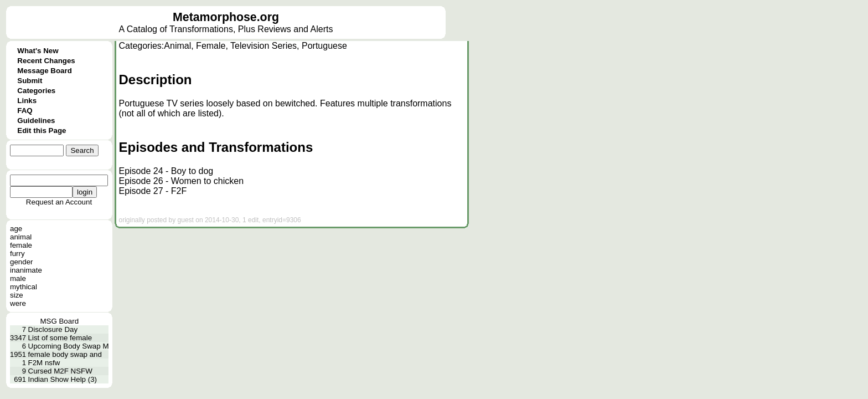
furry (17, 254)
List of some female (60, 338)
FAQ (25, 111)
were (18, 303)
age (16, 229)
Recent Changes (46, 61)
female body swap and (65, 354)
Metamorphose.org (226, 17)
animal (21, 237)
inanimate (26, 270)
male (18, 278)
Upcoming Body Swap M (69, 346)
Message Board (45, 71)
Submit (30, 81)
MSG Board (59, 321)
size (17, 295)
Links (27, 101)
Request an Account (59, 202)
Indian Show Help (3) (63, 379)
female (21, 245)
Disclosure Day (53, 329)
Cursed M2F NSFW (60, 371)
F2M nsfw (44, 363)
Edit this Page (42, 131)
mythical (24, 287)
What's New (38, 51)
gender (22, 262)
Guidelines (36, 121)
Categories (36, 91)
